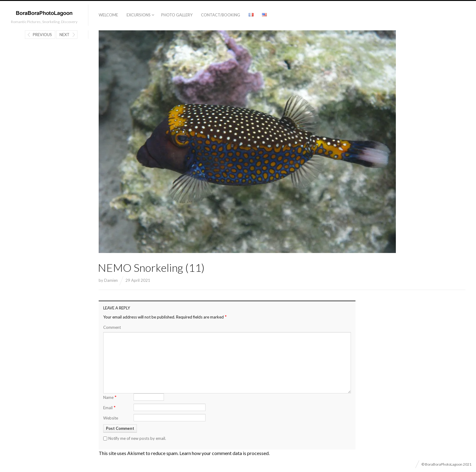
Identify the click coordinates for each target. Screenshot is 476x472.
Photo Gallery (177, 15)
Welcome (108, 15)
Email (109, 407)
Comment (112, 327)
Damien (111, 280)
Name (110, 397)
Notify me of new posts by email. (137, 438)
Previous (42, 35)
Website (111, 418)
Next (65, 35)
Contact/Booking (221, 15)
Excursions (139, 15)
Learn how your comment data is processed (224, 453)
